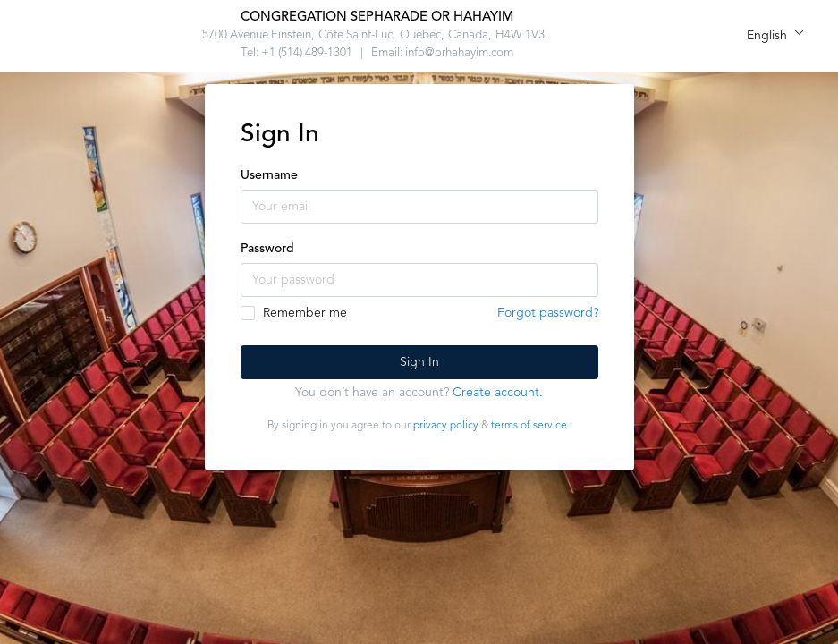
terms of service (529, 426)
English (767, 36)
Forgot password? (548, 313)
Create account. (498, 393)
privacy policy (446, 426)
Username (269, 175)
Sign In (419, 362)
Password (267, 249)
